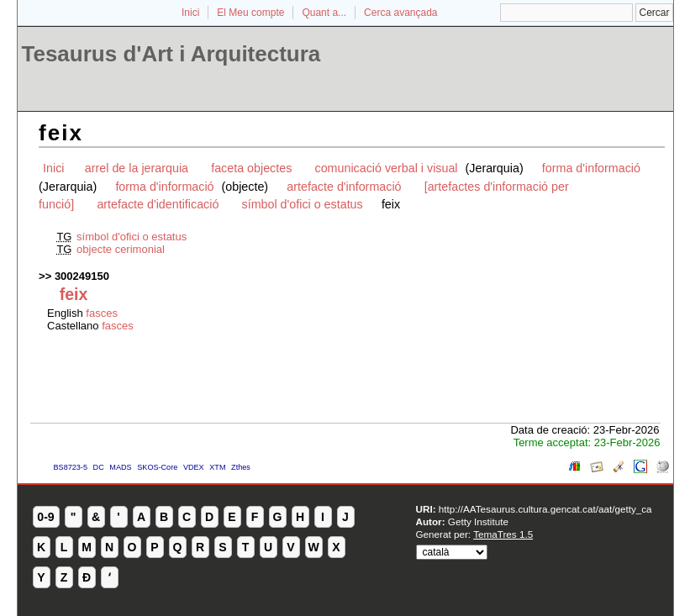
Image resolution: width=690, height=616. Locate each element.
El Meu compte (250, 13)
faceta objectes (251, 168)
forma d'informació (591, 168)
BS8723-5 (71, 467)
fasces (102, 313)
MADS (120, 467)
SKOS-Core (157, 467)
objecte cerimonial (121, 249)
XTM (217, 467)
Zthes (241, 467)
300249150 (82, 276)
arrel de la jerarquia (137, 168)
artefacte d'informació (344, 187)
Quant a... (324, 13)
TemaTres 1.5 (503, 534)
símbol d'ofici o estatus (303, 204)
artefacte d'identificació (158, 204)
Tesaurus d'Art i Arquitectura (171, 54)
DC (99, 467)
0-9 (45, 517)
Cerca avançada (400, 13)
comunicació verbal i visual (388, 168)
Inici (190, 13)
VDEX (194, 467)
